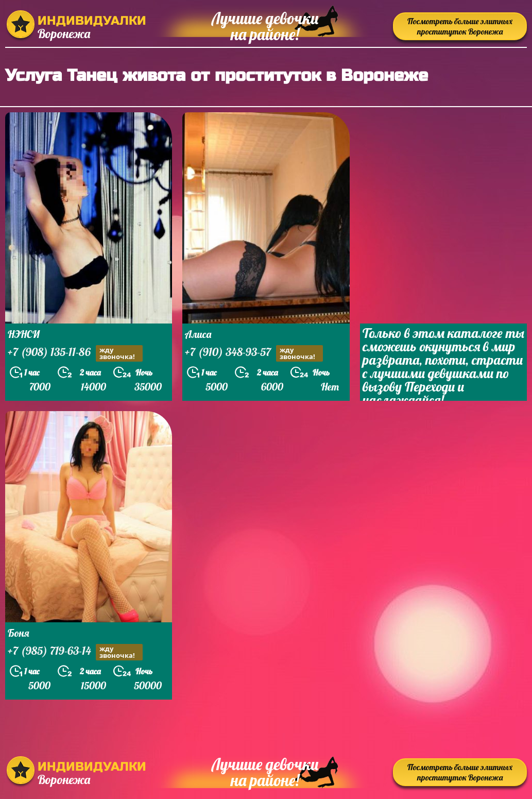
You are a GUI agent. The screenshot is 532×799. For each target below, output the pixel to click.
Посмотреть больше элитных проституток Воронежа (460, 26)
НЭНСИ (24, 334)
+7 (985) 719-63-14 (75, 652)
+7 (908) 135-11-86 (75, 353)
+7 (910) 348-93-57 (254, 353)
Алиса (198, 334)
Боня (19, 633)
